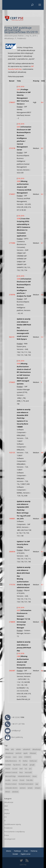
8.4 (42, 102)
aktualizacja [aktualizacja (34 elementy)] (36, 749)
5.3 (42, 337)
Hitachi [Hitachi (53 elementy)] (8, 769)
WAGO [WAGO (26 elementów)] (8, 792)
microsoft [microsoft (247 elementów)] (28, 772)
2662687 (12, 671)
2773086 (12, 243)
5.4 (42, 295)
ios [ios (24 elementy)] (26, 769)
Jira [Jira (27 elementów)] (30, 769)
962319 (12, 337)
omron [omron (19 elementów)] (15, 780)
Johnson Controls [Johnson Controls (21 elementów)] (11, 772)
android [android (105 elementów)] (18, 753)
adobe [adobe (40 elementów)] (18, 749)
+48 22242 (14, 717)
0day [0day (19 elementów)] (7, 749)
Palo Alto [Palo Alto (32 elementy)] (30, 780)
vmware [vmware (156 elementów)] (38, 788)
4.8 (42, 453)
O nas (26, 851)
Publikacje (17, 851)
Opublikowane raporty (13, 824)
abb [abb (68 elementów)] (12, 749)
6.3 (42, 148)
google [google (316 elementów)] (32, 765)
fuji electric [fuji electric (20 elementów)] (17, 765)
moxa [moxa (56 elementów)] (34, 776)
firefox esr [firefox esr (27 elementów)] (33, 761)
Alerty (6, 810)
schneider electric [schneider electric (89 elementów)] (11, 788)
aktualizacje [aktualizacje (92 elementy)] (9, 753)
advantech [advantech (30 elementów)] (27, 749)
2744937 (12, 194)
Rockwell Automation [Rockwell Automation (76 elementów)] (26, 784)
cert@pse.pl (13, 731)
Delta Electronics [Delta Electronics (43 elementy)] (11, 761)
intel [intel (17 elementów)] (21, 769)
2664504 (12, 552)
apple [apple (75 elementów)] (25, 753)
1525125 (12, 453)
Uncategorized (10, 839)
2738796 (12, 295)
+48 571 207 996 (15, 724)
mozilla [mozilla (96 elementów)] (8, 780)
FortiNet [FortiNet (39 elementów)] (8, 765)
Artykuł (7, 813)
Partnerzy (34, 851)
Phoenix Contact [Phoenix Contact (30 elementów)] (11, 784)
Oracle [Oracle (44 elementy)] (22, 780)
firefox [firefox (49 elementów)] (25, 761)
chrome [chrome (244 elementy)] (8, 757)
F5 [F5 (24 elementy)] (20, 761)
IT (15, 38)
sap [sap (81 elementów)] (37, 784)
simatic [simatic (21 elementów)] (30, 788)
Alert (6, 806)
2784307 (12, 102)
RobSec (21, 36)
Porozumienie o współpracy (15, 832)
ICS (6, 817)
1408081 (12, 519)
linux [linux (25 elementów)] (21, 772)
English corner (26, 854)
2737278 (12, 148)
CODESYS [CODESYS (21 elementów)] (27, 757)
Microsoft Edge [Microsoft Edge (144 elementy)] (10, 776)
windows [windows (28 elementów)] (15, 792)
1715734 (12, 585)
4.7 (42, 552)
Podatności (22, 38)
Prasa (7, 835)
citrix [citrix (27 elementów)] (20, 757)
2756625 (12, 382)
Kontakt (15, 854)
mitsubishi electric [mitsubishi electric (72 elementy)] (24, 776)
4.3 (42, 622)
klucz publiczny (14, 737)
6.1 (42, 243)
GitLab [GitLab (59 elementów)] (25, 765)
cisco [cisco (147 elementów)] (15, 757)
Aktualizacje (9, 38)
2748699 (12, 622)
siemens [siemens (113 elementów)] (23, 788)
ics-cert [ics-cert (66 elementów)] (15, 769)
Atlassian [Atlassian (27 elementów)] (33, 753)
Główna (9, 851)
